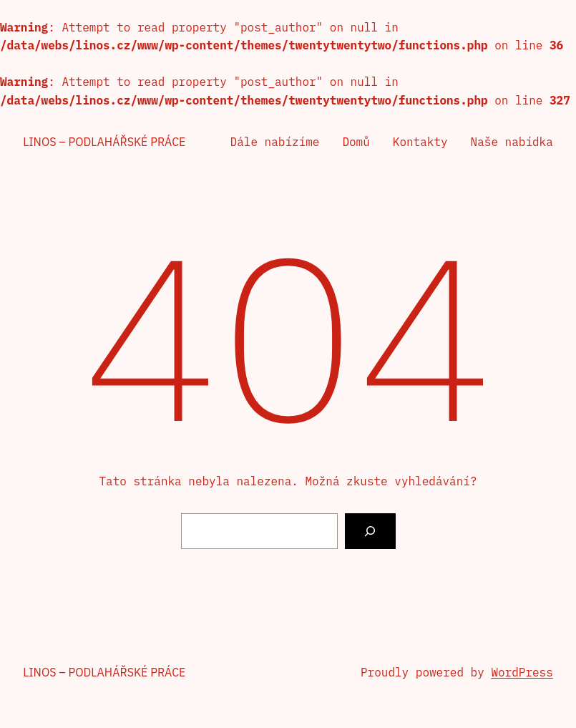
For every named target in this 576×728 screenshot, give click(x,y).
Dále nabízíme (275, 142)
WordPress (522, 672)
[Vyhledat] (370, 531)
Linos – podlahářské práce (104, 142)
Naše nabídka (512, 142)
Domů (356, 142)
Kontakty (420, 142)
